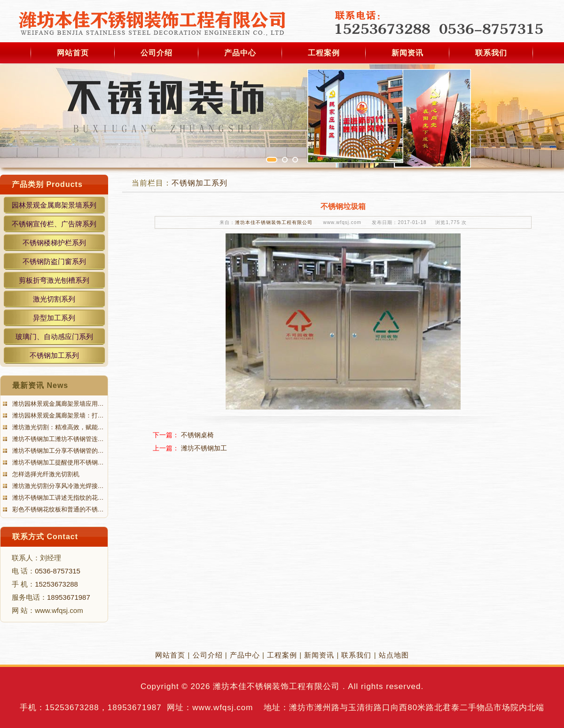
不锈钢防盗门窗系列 (54, 261)
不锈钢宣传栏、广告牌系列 (54, 224)
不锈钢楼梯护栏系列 (54, 243)
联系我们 (491, 53)
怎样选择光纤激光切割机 (45, 474)
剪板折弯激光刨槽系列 (54, 280)
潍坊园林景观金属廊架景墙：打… (57, 415)
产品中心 (240, 53)
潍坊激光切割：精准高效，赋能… (57, 427)
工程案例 (324, 53)
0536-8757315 (58, 571)
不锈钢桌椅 (197, 435)
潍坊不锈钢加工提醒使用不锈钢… (57, 462)
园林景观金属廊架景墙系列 (54, 205)
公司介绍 (157, 53)
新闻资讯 (407, 53)
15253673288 (56, 584)
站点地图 (394, 655)
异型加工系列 (54, 318)
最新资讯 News (40, 385)
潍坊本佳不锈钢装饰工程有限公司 (274, 222)
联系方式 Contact (45, 537)
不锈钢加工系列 (54, 355)
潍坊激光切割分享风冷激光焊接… (57, 486)
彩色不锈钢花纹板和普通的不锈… (57, 509)
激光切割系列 (54, 299)
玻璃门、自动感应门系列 (54, 337)
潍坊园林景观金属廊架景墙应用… (57, 404)
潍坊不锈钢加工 (204, 448)
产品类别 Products (47, 184)
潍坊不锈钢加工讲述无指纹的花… (57, 498)
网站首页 (73, 53)
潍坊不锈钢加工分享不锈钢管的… (57, 451)
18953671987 (69, 597)
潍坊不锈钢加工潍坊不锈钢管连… (57, 439)
